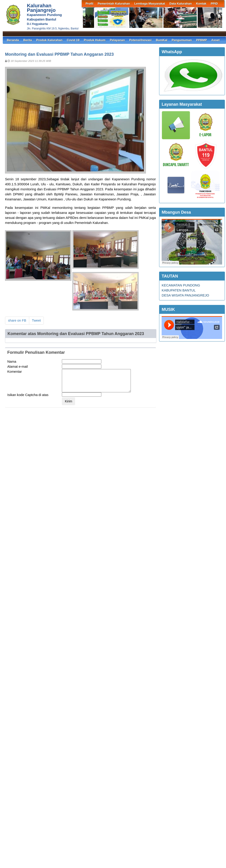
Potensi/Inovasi (140, 40)
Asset (215, 40)
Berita (28, 40)
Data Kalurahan (181, 4)
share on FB (17, 320)
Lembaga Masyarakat (150, 4)
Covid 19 (73, 40)
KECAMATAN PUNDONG (181, 285)
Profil (89, 4)
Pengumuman (182, 40)
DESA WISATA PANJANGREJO (185, 295)
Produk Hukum (95, 40)
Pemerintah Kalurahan (114, 4)
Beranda (13, 40)
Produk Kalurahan (49, 40)
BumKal (162, 40)
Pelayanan (117, 40)
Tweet (36, 320)
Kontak (201, 4)
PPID (214, 4)
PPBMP (201, 40)
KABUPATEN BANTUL (179, 290)
